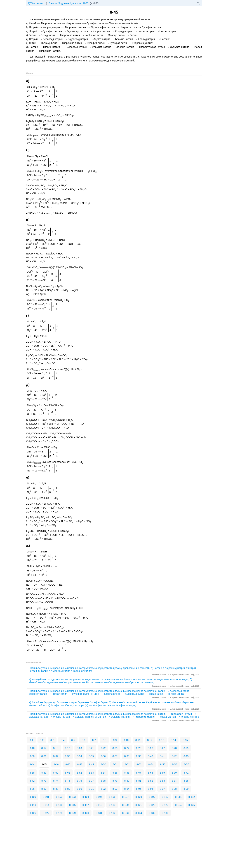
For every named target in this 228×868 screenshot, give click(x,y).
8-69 (162, 773)
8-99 (186, 789)
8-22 (103, 748)
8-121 (139, 805)
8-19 (68, 748)
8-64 (103, 773)
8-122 (152, 805)
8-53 (139, 764)
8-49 (92, 764)
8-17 (44, 748)
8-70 (174, 773)
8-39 (139, 756)
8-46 (56, 764)
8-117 (86, 805)
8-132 (112, 813)
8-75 (68, 781)
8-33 (68, 756)
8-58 (32, 773)
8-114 (46, 805)
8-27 (162, 748)
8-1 (31, 740)
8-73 (44, 781)
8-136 (165, 813)
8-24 (127, 748)
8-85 (186, 781)
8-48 (80, 764)
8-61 (68, 773)
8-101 (46, 797)
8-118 (99, 805)
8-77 (91, 781)
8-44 (32, 764)
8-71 (186, 773)
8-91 (91, 789)
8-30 (32, 756)
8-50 (104, 764)
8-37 (115, 756)
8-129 (72, 813)
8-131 (99, 813)
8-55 (163, 764)
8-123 (165, 805)
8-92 (103, 789)
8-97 (162, 789)
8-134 (139, 813)
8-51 (115, 764)
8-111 (178, 797)
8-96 (151, 789)
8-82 (151, 781)
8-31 (44, 756)
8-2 (42, 740)
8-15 (185, 740)
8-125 (192, 805)
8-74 (56, 781)
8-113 (33, 805)
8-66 (127, 773)
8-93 (115, 789)
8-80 (127, 781)
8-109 (152, 797)
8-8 (104, 740)
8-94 (127, 789)
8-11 (138, 740)
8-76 (79, 781)
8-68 (151, 773)
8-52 (127, 764)
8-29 (186, 748)
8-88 (56, 789)
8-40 (151, 756)
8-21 (91, 748)
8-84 (174, 781)
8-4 (63, 740)
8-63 (91, 773)
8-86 (32, 789)
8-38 (127, 756)
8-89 (68, 789)
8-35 (91, 756)
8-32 (56, 756)
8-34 (79, 756)
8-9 (115, 740)
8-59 (44, 773)
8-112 (192, 797)
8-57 (186, 764)
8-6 (84, 740)
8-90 (79, 789)
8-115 (59, 805)
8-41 (162, 756)
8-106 (112, 797)
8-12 (150, 740)
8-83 (162, 781)
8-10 (126, 740)
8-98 (174, 789)
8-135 (152, 813)
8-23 (115, 748)
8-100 (33, 797)
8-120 (125, 805)
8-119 (112, 805)
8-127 (46, 813)
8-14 (173, 740)
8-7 (94, 740)
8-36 (103, 756)
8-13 (162, 740)
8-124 (178, 805)
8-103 (72, 797)
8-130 (86, 813)
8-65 (115, 773)
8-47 (68, 764)
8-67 (139, 773)
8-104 (86, 797)
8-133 (125, 813)
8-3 (52, 740)
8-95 (139, 789)
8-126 (33, 813)
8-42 (174, 756)
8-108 (139, 797)
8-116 (72, 805)
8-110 (165, 797)
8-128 (59, 813)
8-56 (175, 764)
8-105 (99, 797)
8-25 (139, 748)
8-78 (103, 781)
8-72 (32, 781)
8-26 (151, 748)
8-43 (186, 756)
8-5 (73, 740)
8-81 (139, 781)
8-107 (125, 797)
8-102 (59, 797)
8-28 (174, 748)
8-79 (115, 781)
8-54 (151, 764)
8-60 (56, 773)
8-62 (79, 773)
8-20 (79, 748)
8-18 (56, 748)
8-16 (32, 748)
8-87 (44, 789)
